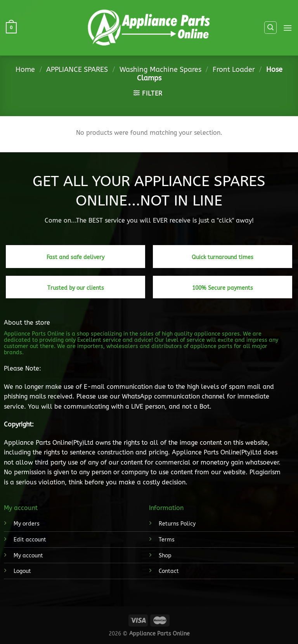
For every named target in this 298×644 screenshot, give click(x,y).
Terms (167, 540)
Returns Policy (177, 524)
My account (28, 556)
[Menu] (288, 28)
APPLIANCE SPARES (77, 70)
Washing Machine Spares (160, 70)
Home (25, 70)
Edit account (30, 540)
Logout (22, 571)
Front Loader (234, 70)
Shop (165, 556)
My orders (27, 524)
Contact (169, 571)
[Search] (270, 28)
